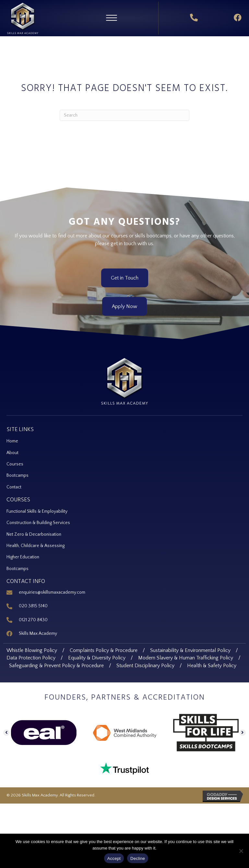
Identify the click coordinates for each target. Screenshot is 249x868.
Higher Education (23, 557)
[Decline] (241, 851)
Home (13, 441)
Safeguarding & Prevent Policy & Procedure (56, 666)
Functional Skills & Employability (37, 511)
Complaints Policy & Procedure (104, 650)
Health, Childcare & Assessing (36, 546)
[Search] (124, 115)
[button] (112, 18)
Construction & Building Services (38, 523)
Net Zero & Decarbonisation (34, 534)
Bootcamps (18, 475)
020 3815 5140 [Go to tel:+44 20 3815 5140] (33, 606)
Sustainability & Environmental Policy (190, 650)
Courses (15, 464)
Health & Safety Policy (212, 666)
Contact (14, 487)
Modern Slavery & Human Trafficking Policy (186, 658)
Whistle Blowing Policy (32, 650)
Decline (138, 858)
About (12, 453)
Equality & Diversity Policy (97, 658)
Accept (114, 858)
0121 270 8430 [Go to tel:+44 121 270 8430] (33, 620)
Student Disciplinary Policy (145, 666)
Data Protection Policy (31, 658)
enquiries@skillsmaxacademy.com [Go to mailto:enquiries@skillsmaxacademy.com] (52, 592)
